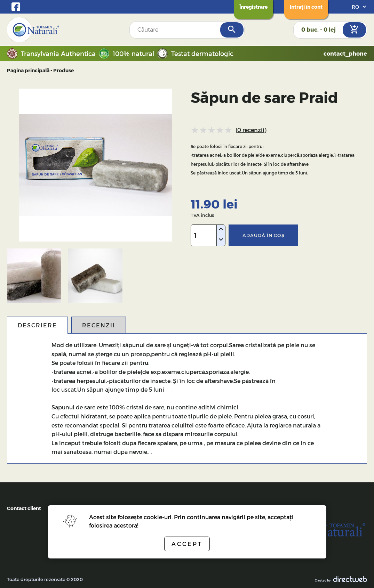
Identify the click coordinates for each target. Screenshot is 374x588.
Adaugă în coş (264, 235)
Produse (63, 70)
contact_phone (345, 53)
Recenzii (99, 325)
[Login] (306, 7)
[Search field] (176, 30)
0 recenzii (251, 130)
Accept (187, 544)
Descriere (37, 325)
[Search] (232, 30)
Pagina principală (28, 70)
